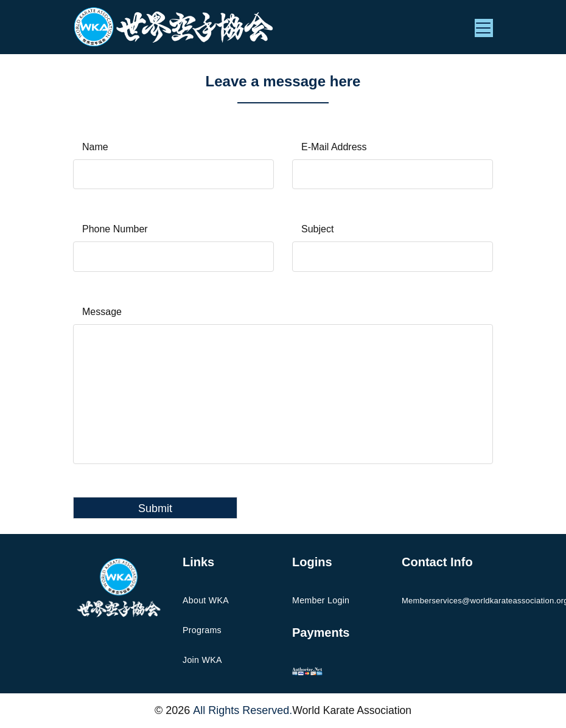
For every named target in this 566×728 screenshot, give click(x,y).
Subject (317, 230)
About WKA (205, 601)
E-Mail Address (334, 147)
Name (95, 147)
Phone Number (115, 230)
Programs (202, 631)
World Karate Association (352, 711)
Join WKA (202, 660)
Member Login (320, 601)
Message (102, 312)
